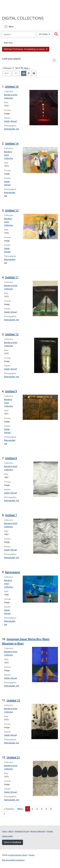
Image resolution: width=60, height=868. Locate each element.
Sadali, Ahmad (10, 121)
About (11, 831)
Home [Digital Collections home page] (4, 831)
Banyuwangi (13, 572)
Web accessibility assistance (13, 860)
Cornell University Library (18, 855)
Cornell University (16, 5)
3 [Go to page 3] (37, 809)
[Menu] (9, 27)
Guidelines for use (22, 831)
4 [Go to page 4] (42, 809)
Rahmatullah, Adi (12, 129)
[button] (26, 49)
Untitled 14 (12, 144)
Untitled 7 (11, 515)
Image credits (7, 836)
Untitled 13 (12, 211)
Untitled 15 (13, 701)
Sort (6, 73)
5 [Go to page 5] (46, 809)
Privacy (32, 855)
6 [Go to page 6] (51, 809)
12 (17, 73)
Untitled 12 (12, 334)
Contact (50, 831)
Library (10, 13)
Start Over (8, 43)
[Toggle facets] (54, 60)
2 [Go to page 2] (32, 809)
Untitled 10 (12, 87)
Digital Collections (23, 18)
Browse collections (38, 831)
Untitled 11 (12, 277)
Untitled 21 (13, 757)
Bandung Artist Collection (9, 155)
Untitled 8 (11, 458)
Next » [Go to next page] (20, 809)
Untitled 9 (11, 391)
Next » (27, 68)
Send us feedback (13, 842)
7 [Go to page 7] (4, 814)
